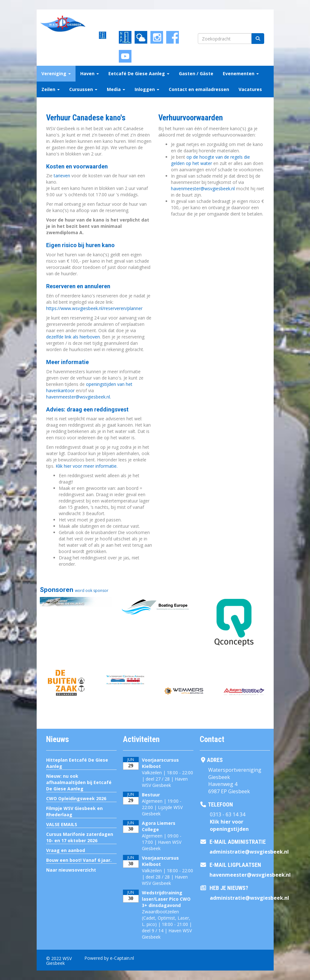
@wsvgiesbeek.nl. (79, 397)
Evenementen (241, 73)
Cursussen (83, 89)
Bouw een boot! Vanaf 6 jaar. (79, 860)
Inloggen (147, 89)
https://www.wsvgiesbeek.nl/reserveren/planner (94, 308)
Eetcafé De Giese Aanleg (139, 73)
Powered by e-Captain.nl (109, 958)
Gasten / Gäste (196, 73)
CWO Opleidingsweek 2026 (76, 798)
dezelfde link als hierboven (73, 337)
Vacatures (250, 89)
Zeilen (51, 89)
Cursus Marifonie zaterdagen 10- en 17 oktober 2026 (80, 837)
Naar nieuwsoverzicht (71, 870)
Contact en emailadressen (199, 89)
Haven (90, 73)
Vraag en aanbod (66, 850)
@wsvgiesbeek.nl (203, 189)
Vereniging (56, 73)
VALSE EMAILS (62, 824)
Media (116, 89)
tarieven (63, 176)
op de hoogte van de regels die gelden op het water (210, 160)
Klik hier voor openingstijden (229, 825)
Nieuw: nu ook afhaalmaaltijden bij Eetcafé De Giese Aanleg (79, 782)
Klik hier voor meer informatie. (87, 466)
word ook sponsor (92, 590)
